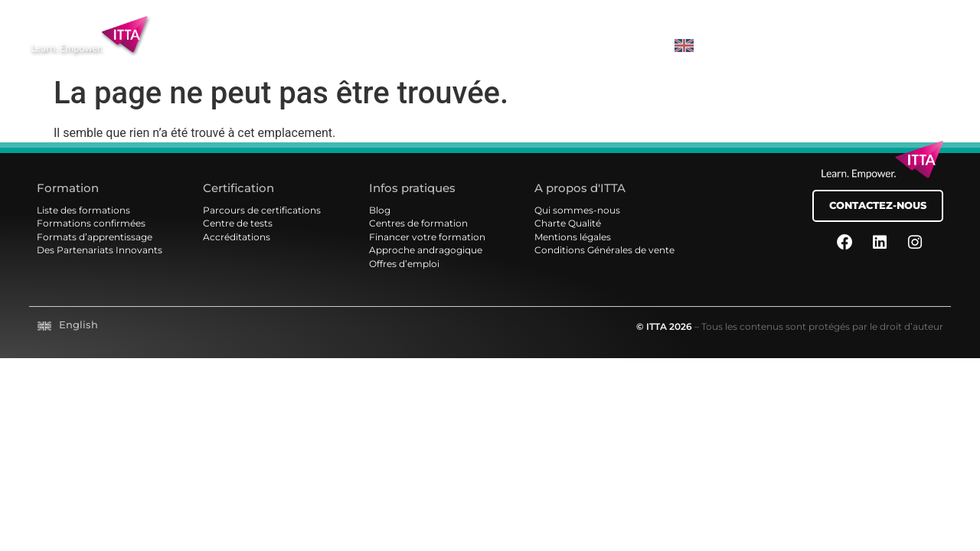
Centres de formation (418, 223)
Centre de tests (238, 223)
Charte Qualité (568, 223)
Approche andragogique (426, 250)
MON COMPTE (904, 48)
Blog (380, 210)
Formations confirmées (91, 223)
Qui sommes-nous (577, 210)
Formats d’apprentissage (95, 237)
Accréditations (237, 237)
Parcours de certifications (262, 210)
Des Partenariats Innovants (100, 250)
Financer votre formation (427, 237)
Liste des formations (83, 210)
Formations (263, 52)
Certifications (384, 52)
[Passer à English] (68, 326)
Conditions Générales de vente (604, 250)
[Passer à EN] (679, 46)
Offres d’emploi (404, 264)
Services (493, 52)
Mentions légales (573, 237)
